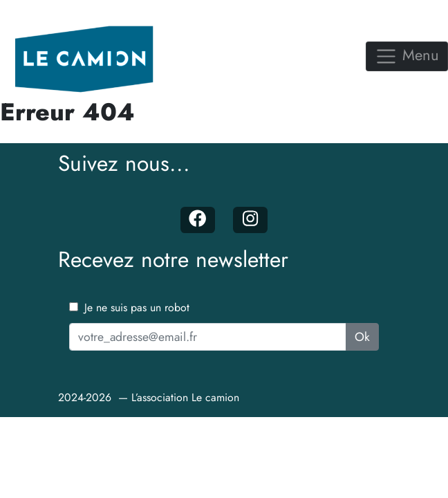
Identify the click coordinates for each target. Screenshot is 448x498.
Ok (362, 337)
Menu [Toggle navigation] (407, 55)
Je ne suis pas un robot (129, 307)
